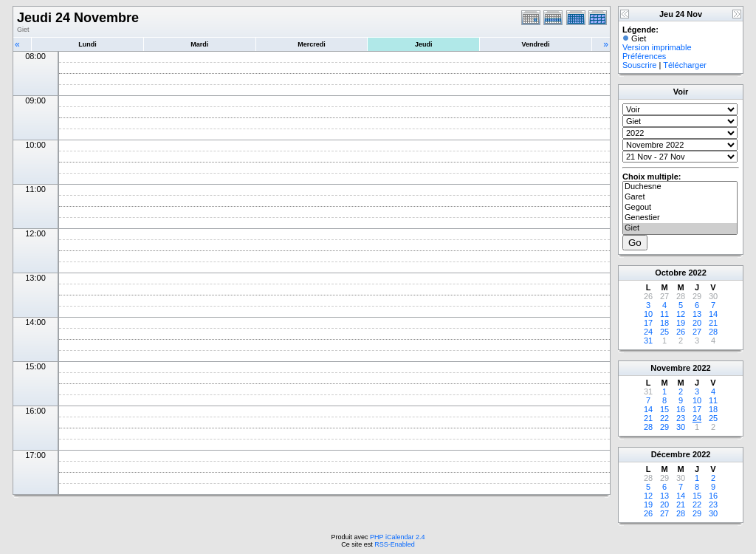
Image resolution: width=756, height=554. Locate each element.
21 (713, 323)
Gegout (680, 208)
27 (697, 332)
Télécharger (685, 65)
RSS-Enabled (395, 544)
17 (648, 323)
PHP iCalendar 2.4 (397, 537)
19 (681, 323)
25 (664, 332)
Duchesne (680, 187)
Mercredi (312, 44)
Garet (680, 197)
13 (697, 314)
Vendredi (536, 44)
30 (681, 427)
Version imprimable (657, 47)
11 (664, 314)
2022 (697, 273)
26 (681, 332)
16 (681, 409)
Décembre (671, 454)
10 (648, 314)
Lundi (87, 44)
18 (664, 323)
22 (664, 418)
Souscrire (639, 65)
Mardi (199, 44)
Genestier (680, 218)
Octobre (670, 273)
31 (648, 341)
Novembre (670, 368)
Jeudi (424, 44)
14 (713, 314)
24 (648, 332)
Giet (680, 228)
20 (697, 323)
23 (681, 418)
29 (664, 427)
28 (713, 332)
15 (664, 409)
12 (681, 314)
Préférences (644, 56)
